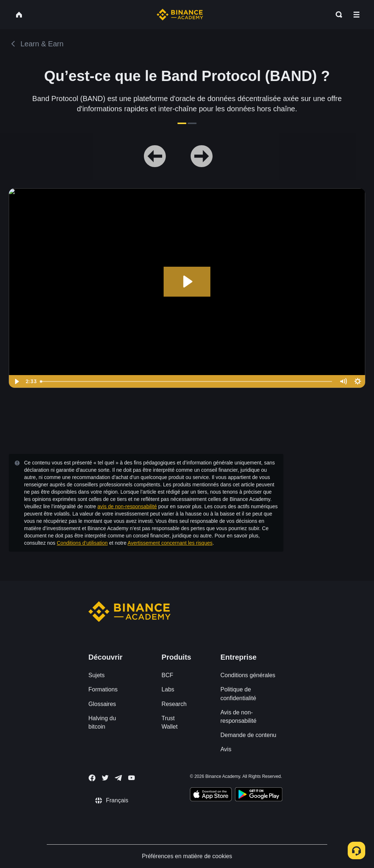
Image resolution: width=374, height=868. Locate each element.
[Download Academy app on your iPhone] (211, 795)
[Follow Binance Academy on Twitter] (105, 778)
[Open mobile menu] (356, 15)
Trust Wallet (169, 722)
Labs (168, 689)
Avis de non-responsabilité (238, 717)
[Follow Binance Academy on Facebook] (92, 778)
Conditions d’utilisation (82, 543)
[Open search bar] (337, 15)
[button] (356, 15)
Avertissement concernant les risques (170, 543)
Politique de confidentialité (238, 694)
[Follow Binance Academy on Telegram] (118, 778)
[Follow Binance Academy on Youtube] (131, 778)
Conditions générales (248, 675)
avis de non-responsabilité (127, 506)
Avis (226, 749)
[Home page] (180, 15)
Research (174, 704)
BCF (167, 675)
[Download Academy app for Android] (259, 795)
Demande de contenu (248, 735)
